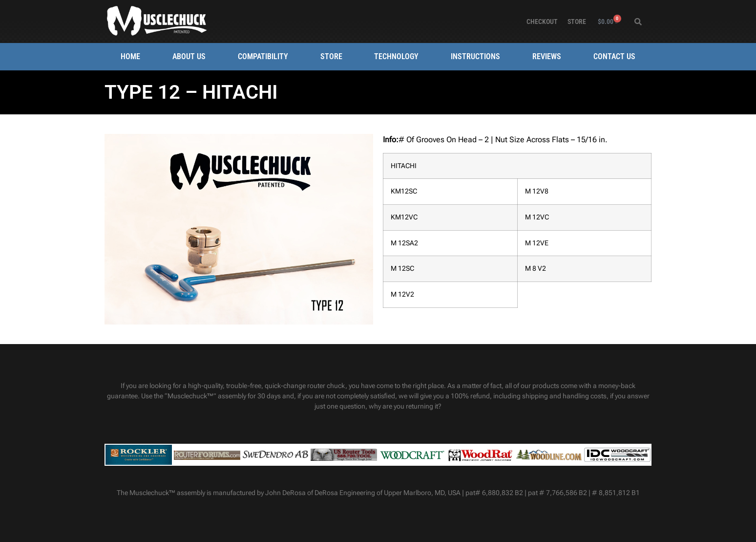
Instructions (475, 56)
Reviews (547, 56)
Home (130, 56)
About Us (189, 56)
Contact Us (614, 56)
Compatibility (263, 56)
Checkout (542, 22)
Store (577, 22)
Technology (396, 56)
